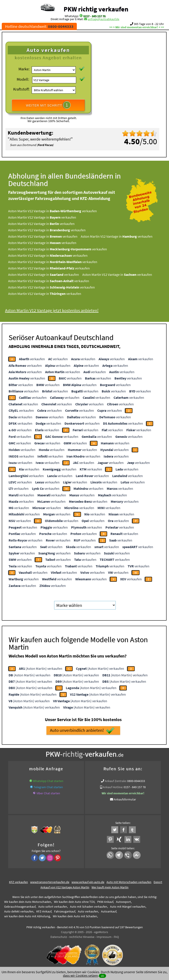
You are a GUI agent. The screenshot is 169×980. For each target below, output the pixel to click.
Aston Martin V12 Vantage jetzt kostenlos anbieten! (54, 310)
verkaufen (32, 359)
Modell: (23, 79)
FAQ (116, 937)
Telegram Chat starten (48, 787)
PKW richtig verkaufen (96, 9)
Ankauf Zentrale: (116, 781)
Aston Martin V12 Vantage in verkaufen (55, 211)
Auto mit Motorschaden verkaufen (129, 882)
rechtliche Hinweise (82, 937)
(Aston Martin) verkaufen (41, 668)
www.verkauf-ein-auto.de (88, 882)
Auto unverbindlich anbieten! (82, 731)
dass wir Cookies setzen (80, 975)
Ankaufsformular (125, 799)
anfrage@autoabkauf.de (104, 19)
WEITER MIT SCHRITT (48, 105)
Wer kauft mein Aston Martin (110, 887)
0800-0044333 (136, 781)
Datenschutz (59, 937)
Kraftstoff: (21, 89)
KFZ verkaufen (18, 882)
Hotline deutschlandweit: (39, 26)
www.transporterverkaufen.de (50, 882)
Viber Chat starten (48, 793)
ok (102, 976)
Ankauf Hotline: (113, 787)
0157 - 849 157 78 (94, 16)
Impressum (104, 937)
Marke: (24, 69)
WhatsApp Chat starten (48, 781)
